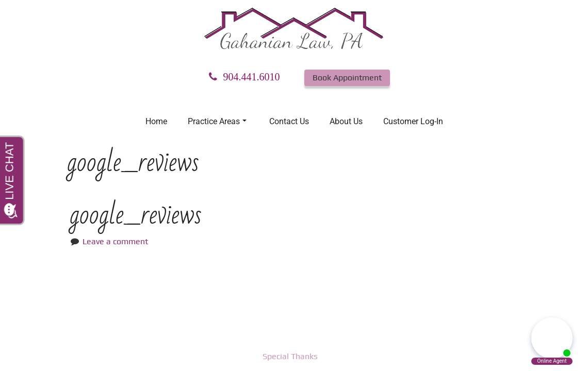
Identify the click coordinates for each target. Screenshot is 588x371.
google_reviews (136, 215)
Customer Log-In (413, 121)
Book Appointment (347, 78)
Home (156, 121)
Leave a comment (115, 241)
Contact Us (289, 121)
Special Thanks (290, 356)
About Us (346, 121)
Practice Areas (217, 121)
